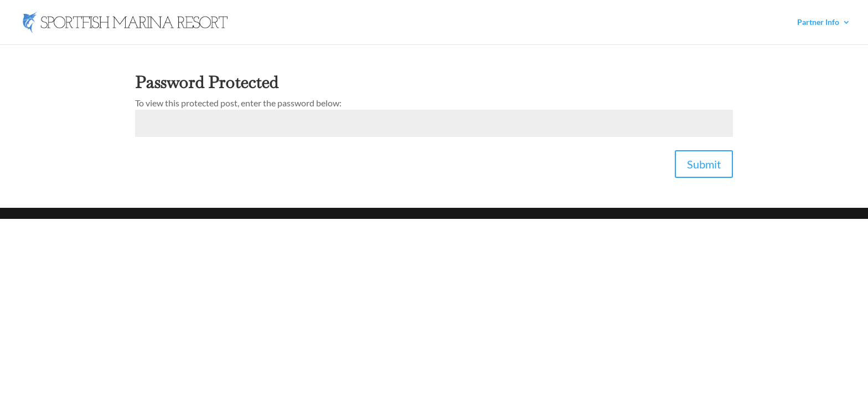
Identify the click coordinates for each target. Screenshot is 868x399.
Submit (704, 164)
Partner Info (818, 22)
